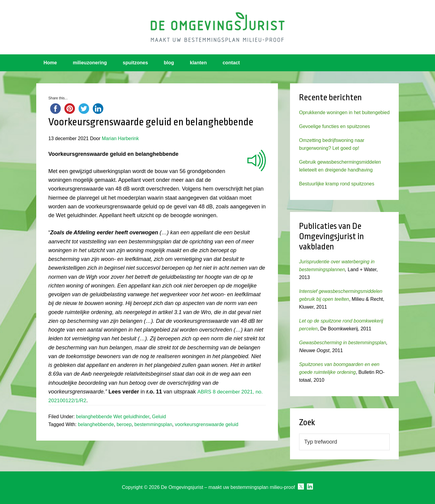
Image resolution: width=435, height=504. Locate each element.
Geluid (159, 417)
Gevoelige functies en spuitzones (335, 126)
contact (231, 63)
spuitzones (135, 63)
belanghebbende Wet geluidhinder (113, 417)
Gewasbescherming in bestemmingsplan (343, 343)
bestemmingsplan (153, 424)
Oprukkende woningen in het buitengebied (344, 112)
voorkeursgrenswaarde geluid (207, 424)
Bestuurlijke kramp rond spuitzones (337, 184)
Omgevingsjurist (217, 27)
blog (169, 63)
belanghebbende (96, 424)
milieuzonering (90, 63)
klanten (198, 63)
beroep (124, 424)
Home (50, 63)
